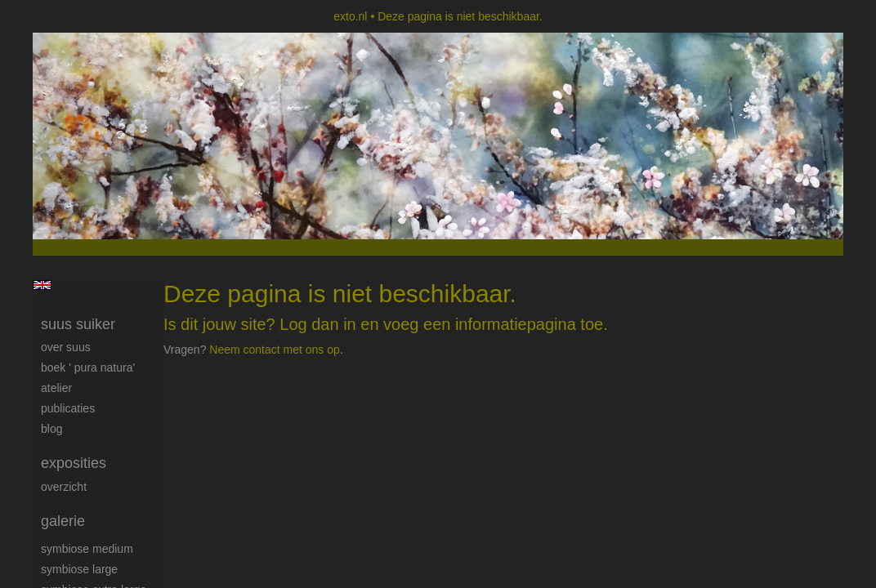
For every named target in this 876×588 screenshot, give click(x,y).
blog (51, 429)
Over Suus (66, 347)
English (42, 285)
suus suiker (78, 324)
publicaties (68, 408)
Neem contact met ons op (275, 350)
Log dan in (317, 324)
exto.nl (350, 16)
